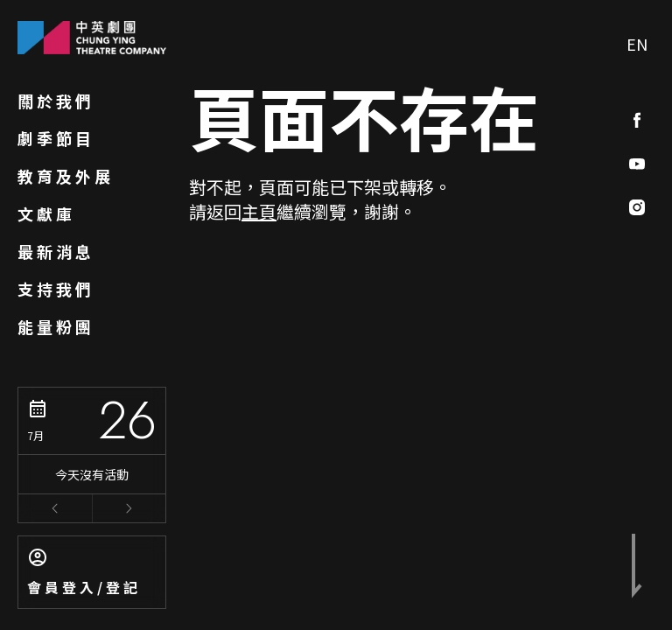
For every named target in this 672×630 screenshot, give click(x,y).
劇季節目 (56, 138)
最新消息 (56, 251)
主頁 (259, 211)
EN (637, 44)
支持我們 (56, 289)
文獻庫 (46, 213)
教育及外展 (66, 176)
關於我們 (56, 101)
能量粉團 (56, 326)
